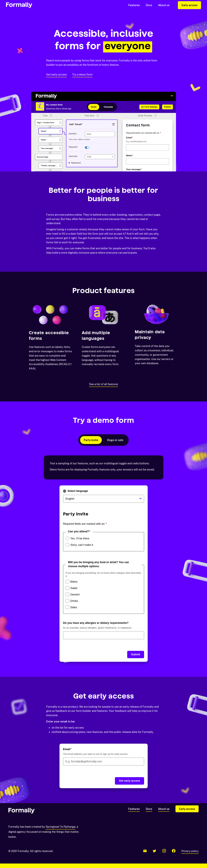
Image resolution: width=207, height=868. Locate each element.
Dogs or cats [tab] (115, 440)
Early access (189, 5)
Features (134, 5)
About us (164, 5)
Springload (61, 827)
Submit (136, 654)
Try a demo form (82, 75)
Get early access (56, 75)
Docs (149, 5)
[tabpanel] (104, 559)
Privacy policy (190, 851)
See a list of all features (104, 384)
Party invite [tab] (91, 440)
